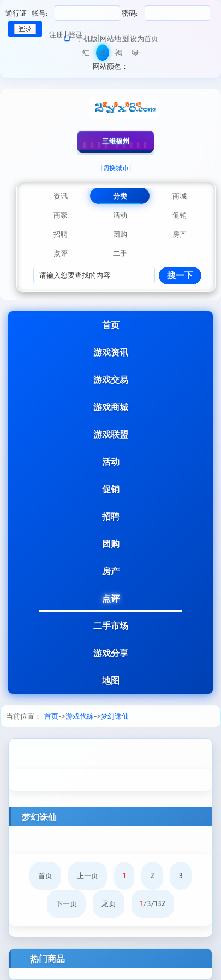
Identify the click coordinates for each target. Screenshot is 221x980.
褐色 (119, 54)
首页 (111, 325)
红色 (86, 54)
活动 (111, 461)
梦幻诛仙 (115, 716)
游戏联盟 (111, 434)
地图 (111, 680)
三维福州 (116, 141)
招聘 (111, 516)
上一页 (88, 876)
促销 (111, 489)
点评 (111, 598)
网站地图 (114, 38)
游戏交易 (111, 379)
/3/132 (153, 903)
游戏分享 (111, 653)
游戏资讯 (111, 352)
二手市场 (111, 625)
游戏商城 (111, 407)
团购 (111, 543)
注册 (56, 34)
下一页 (66, 903)
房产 (111, 571)
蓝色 (102, 54)
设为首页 (144, 38)
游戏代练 (80, 716)
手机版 (87, 38)
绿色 (135, 54)
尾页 (109, 903)
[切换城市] (116, 167)
